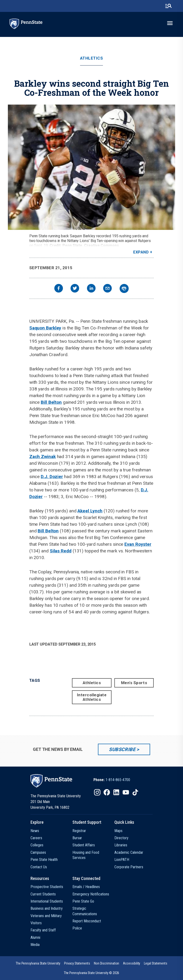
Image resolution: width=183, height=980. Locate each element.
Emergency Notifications (91, 894)
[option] (112, 780)
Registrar (79, 831)
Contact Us (39, 867)
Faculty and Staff (43, 930)
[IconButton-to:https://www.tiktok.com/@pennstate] (135, 792)
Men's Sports (134, 683)
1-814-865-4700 (118, 780)
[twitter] (75, 289)
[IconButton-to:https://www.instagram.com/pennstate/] (97, 792)
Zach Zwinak (43, 457)
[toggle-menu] (170, 23)
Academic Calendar (129, 852)
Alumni (35, 937)
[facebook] (59, 289)
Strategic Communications (85, 911)
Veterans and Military (46, 916)
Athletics (92, 58)
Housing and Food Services (86, 855)
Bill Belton (51, 402)
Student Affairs (84, 845)
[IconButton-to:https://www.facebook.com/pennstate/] (107, 792)
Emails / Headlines (86, 887)
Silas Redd (61, 551)
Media (35, 945)
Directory (121, 838)
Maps (118, 831)
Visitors (36, 923)
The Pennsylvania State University (38, 963)
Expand (141, 252)
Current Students (43, 894)
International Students (47, 901)
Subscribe (122, 749)
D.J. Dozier (52, 477)
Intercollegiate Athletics (92, 697)
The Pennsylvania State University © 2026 (92, 973)
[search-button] (168, 6)
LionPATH (122, 860)
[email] (107, 289)
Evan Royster (138, 544)
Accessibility (132, 963)
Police (77, 928)
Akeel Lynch (90, 511)
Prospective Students (47, 887)
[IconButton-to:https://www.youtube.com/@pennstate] (126, 792)
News (35, 831)
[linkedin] (91, 289)
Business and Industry (47, 908)
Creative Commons (102, 245)
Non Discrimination (107, 963)
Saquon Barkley (45, 328)
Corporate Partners (129, 867)
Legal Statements (156, 963)
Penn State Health (44, 860)
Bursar (77, 838)
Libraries (121, 845)
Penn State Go (83, 901)
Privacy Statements (77, 963)
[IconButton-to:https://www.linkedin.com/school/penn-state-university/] (116, 792)
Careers (36, 838)
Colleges (37, 845)
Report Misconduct (87, 921)
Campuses (38, 852)
